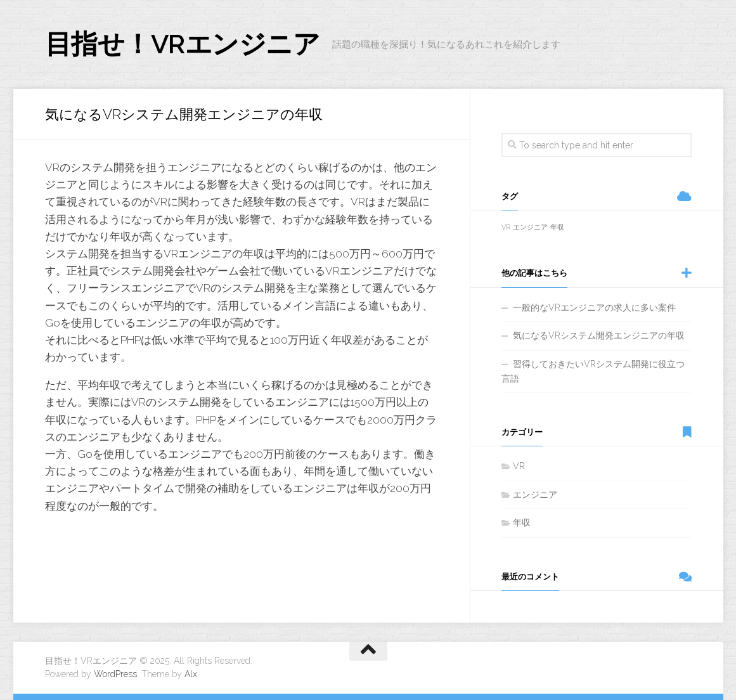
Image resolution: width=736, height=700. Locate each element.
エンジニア (535, 495)
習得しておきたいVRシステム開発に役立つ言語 (593, 372)
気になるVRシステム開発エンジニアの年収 (599, 335)
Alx (191, 674)
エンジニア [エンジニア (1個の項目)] (530, 227)
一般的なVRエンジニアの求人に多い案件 (594, 308)
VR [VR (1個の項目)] (506, 227)
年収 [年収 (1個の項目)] (557, 227)
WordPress (115, 674)
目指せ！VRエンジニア (183, 44)
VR (519, 466)
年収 (522, 522)
